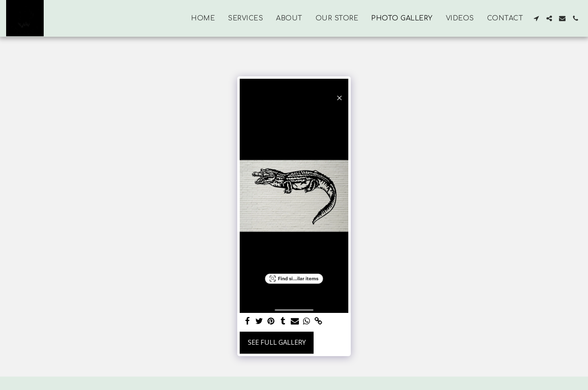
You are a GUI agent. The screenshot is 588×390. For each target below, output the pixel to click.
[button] (536, 18)
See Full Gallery (277, 342)
